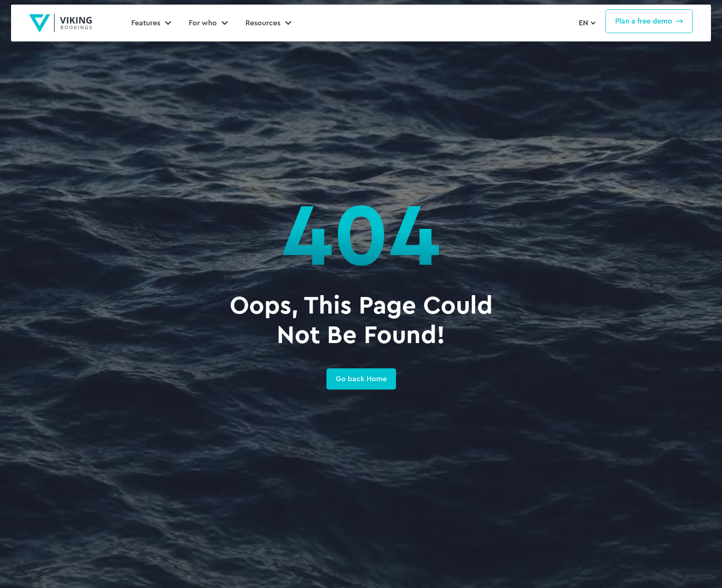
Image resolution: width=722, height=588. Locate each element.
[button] (586, 23)
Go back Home (361, 379)
